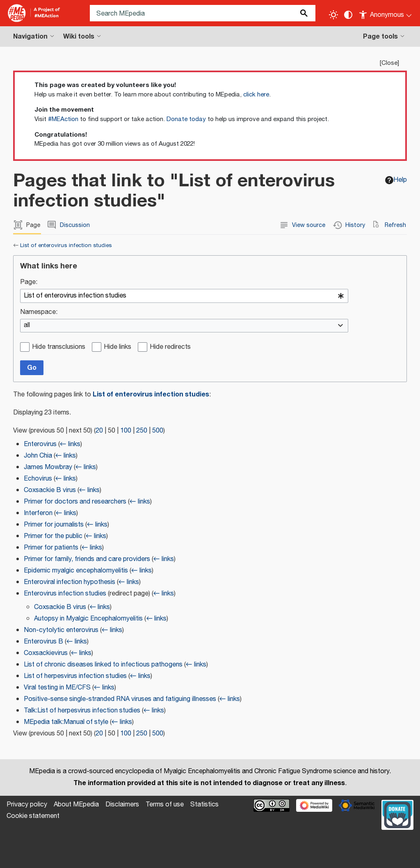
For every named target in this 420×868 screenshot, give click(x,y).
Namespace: (39, 313)
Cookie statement (33, 816)
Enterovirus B (43, 642)
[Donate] (397, 814)
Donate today (186, 119)
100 (126, 431)
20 (99, 431)
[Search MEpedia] (203, 13)
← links (70, 444)
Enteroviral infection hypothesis (70, 582)
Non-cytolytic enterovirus (61, 630)
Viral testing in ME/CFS (57, 688)
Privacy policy (27, 805)
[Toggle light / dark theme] (333, 15)
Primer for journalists (54, 525)
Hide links (118, 347)
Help (396, 180)
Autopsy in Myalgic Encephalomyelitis (88, 619)
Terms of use (165, 805)
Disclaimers (122, 805)
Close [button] (389, 63)
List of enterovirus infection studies (66, 245)
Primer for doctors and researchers (75, 502)
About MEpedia (76, 805)
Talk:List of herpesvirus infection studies (82, 711)
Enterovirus (40, 444)
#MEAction (63, 119)
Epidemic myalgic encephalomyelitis (76, 571)
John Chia (38, 456)
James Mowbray (48, 467)
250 (142, 431)
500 (158, 431)
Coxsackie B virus (50, 490)
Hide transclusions (59, 347)
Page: (29, 283)
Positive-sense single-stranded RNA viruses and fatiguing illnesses (120, 699)
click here (256, 95)
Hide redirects (170, 347)
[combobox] (184, 296)
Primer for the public (53, 536)
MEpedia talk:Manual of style (66, 722)
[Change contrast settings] (348, 15)
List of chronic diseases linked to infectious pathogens (103, 665)
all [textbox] (27, 326)
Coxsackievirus (46, 653)
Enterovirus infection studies (65, 594)
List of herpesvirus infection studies (75, 676)
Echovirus (38, 479)
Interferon (38, 513)
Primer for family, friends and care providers (87, 559)
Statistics (204, 805)
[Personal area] (386, 13)
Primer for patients (51, 548)
